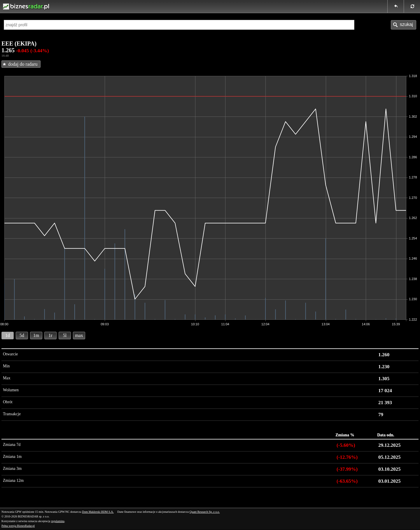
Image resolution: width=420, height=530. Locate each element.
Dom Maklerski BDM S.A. (98, 512)
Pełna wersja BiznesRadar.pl (18, 526)
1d (8, 335)
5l (65, 335)
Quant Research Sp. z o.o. (205, 512)
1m (36, 335)
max (79, 335)
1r (50, 335)
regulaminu (58, 521)
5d (22, 335)
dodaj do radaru (23, 64)
